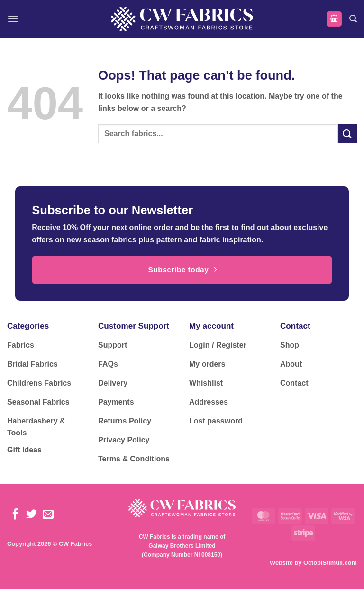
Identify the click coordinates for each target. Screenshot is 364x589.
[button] (13, 19)
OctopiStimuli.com (330, 563)
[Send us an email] (48, 515)
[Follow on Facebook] (15, 515)
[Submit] (347, 133)
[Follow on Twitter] (32, 515)
